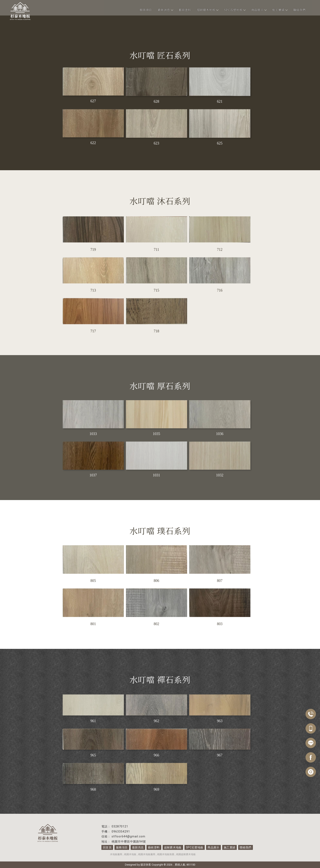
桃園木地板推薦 (166, 854)
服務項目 (146, 10)
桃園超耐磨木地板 (186, 854)
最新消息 (165, 10)
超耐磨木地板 (208, 10)
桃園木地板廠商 (147, 854)
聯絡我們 (299, 10)
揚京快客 (146, 865)
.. (173, 865)
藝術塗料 (185, 10)
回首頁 (107, 847)
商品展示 (259, 10)
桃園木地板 (130, 854)
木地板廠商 (116, 854)
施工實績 (280, 10)
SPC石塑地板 (235, 10)
